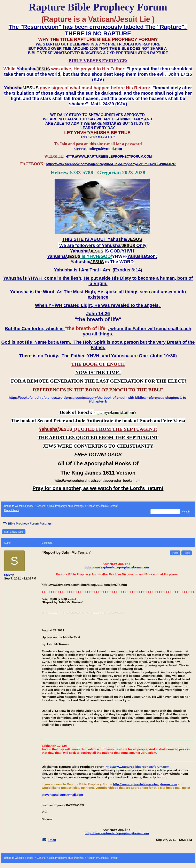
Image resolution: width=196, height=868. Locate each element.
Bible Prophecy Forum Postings (66, 506)
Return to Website (14, 506)
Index (30, 506)
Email (52, 840)
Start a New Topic (14, 532)
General (41, 506)
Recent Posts (11, 510)
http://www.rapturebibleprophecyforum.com (117, 567)
